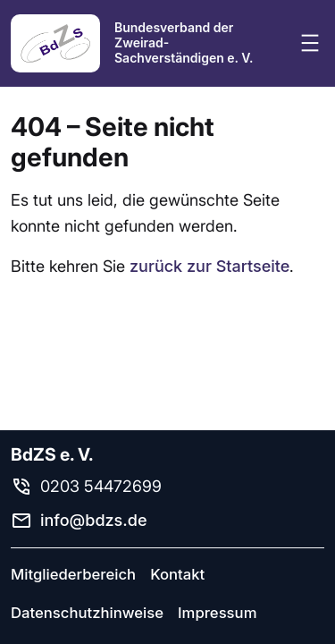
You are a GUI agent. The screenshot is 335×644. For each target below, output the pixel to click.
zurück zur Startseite (209, 266)
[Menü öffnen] (310, 43)
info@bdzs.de (94, 520)
